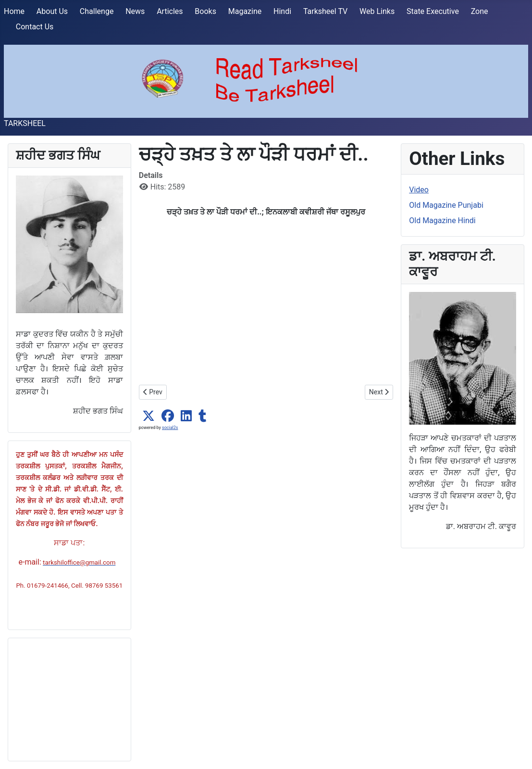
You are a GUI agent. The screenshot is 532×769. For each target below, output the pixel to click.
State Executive (433, 11)
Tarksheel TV (325, 11)
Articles (170, 11)
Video (419, 190)
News (135, 11)
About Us (52, 11)
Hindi (282, 11)
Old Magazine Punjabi (446, 205)
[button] (148, 416)
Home (14, 11)
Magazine (245, 11)
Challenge (97, 11)
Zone (480, 11)
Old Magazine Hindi (442, 221)
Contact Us (35, 27)
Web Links (377, 11)
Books (205, 11)
